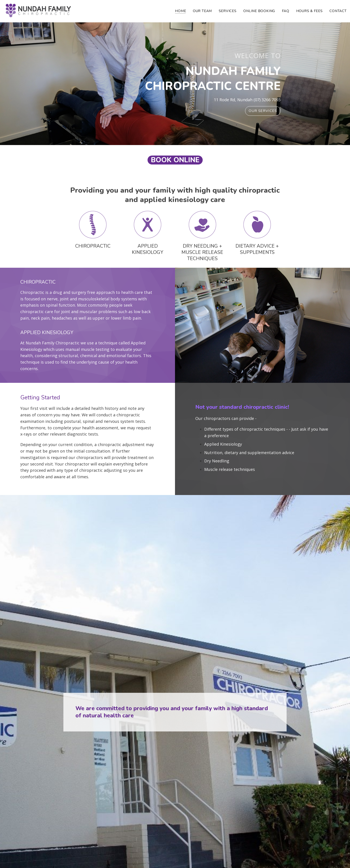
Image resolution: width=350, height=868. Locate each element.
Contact (338, 11)
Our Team (202, 11)
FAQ (286, 11)
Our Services (263, 111)
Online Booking (259, 11)
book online (175, 160)
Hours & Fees (309, 11)
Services (228, 11)
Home (180, 11)
